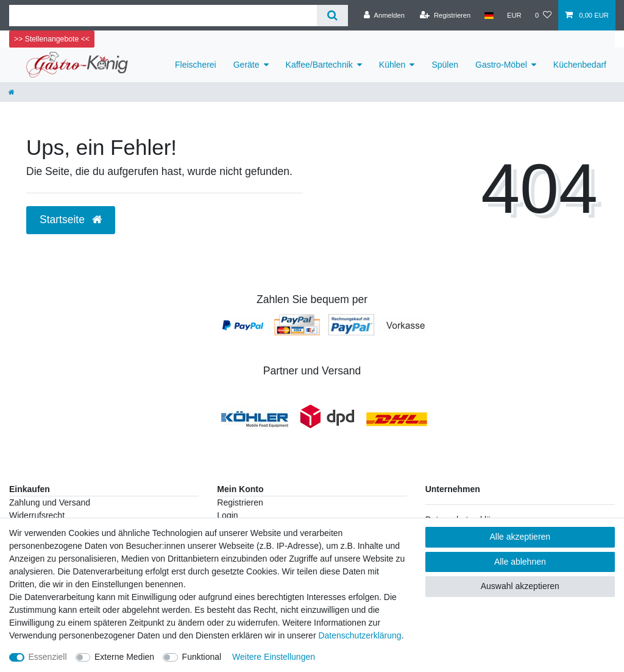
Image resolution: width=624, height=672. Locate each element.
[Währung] (514, 15)
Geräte (246, 65)
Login (227, 515)
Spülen (445, 65)
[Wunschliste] (543, 15)
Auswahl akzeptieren (520, 586)
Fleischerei (196, 65)
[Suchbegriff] (163, 16)
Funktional (202, 657)
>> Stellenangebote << (52, 39)
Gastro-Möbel (501, 65)
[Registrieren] (445, 15)
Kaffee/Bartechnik (319, 65)
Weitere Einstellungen (274, 657)
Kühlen (392, 65)
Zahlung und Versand (50, 502)
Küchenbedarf (580, 65)
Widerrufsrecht (37, 515)
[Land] (488, 15)
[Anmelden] (384, 15)
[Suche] (332, 16)
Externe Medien (124, 657)
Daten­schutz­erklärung (360, 635)
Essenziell (48, 657)
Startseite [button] (71, 220)
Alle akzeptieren (520, 537)
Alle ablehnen (520, 562)
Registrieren (240, 502)
